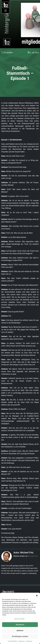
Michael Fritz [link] (33, 556)
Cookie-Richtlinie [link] (13, 641)
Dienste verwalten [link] (19, 619)
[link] (6, 5)
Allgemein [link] (8, 53)
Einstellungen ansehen (20, 636)
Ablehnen (20, 631)
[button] (37, 595)
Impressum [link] (22, 641)
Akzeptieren (20, 625)
